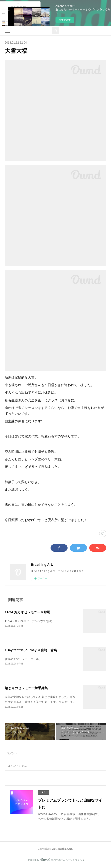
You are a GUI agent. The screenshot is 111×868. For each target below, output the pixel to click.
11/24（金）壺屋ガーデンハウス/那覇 (28, 621)
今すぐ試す (65, 20)
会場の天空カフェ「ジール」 (23, 659)
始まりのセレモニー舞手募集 (26, 688)
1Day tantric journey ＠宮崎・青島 (31, 650)
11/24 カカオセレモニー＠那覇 (28, 612)
